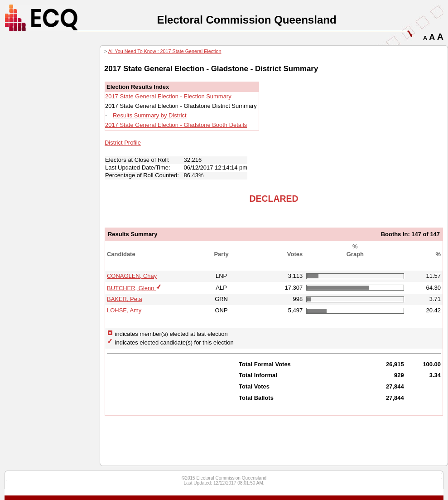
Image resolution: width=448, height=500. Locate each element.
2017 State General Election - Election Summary (168, 96)
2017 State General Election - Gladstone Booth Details (176, 125)
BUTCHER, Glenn (131, 288)
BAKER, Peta (125, 299)
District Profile (123, 143)
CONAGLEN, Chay (132, 276)
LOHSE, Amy (124, 310)
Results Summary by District (150, 115)
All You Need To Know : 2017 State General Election (165, 51)
